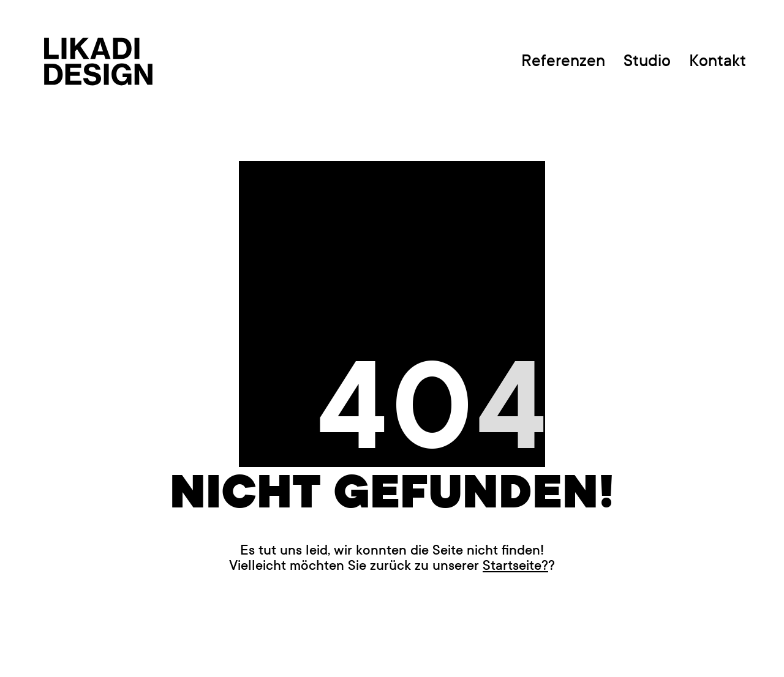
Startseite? (515, 566)
